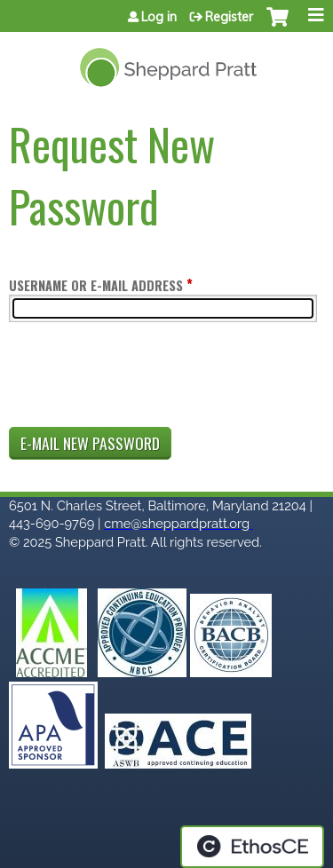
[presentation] (144, 378)
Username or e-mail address (96, 285)
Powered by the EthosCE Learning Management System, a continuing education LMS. (252, 847)
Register (229, 17)
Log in (159, 17)
